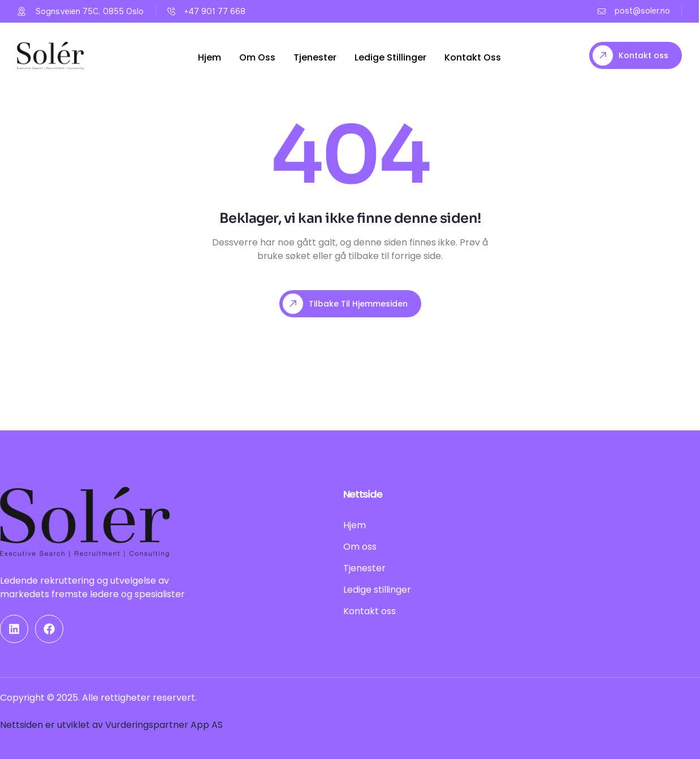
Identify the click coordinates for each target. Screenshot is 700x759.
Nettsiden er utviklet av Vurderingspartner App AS (111, 725)
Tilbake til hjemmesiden (345, 304)
